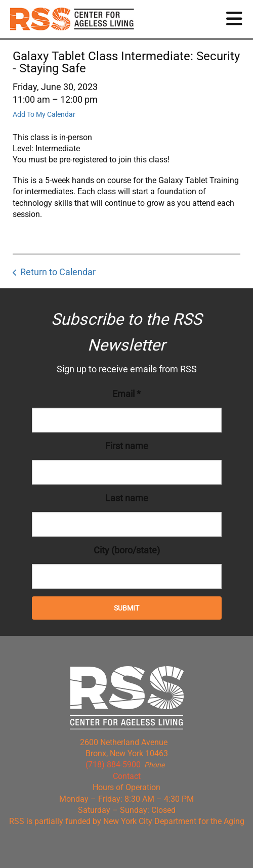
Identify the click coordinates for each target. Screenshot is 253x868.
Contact (127, 776)
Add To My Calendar (44, 114)
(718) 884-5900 (113, 765)
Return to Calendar (58, 272)
